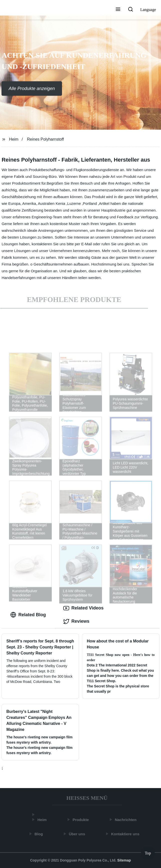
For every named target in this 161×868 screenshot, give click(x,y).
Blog (39, 834)
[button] (118, 10)
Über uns (78, 834)
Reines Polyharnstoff (45, 139)
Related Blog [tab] (28, 615)
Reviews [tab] (76, 621)
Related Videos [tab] (83, 608)
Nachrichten (126, 820)
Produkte (81, 820)
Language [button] (148, 10)
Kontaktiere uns (126, 834)
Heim (14, 139)
